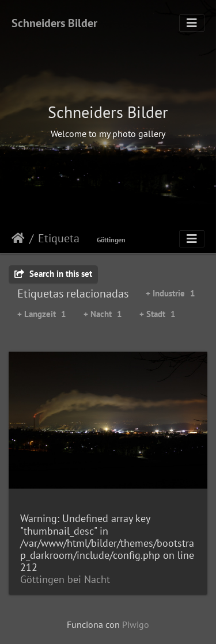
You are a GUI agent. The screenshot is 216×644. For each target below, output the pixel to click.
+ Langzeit (42, 314)
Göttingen (111, 240)
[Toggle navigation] (192, 23)
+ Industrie (170, 293)
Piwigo (136, 624)
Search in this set (53, 274)
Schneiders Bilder (54, 23)
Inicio (18, 238)
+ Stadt (158, 314)
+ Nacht (103, 314)
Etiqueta (59, 238)
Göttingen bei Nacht (65, 579)
